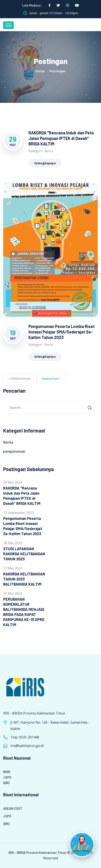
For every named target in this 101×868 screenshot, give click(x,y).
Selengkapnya (45, 163)
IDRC (7, 783)
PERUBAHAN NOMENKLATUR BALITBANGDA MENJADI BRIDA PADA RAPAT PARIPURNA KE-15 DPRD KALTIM (24, 612)
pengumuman (14, 451)
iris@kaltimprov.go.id (27, 746)
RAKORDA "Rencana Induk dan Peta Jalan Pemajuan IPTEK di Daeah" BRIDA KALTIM (61, 138)
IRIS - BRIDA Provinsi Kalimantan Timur (37, 852)
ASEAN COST (13, 808)
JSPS (7, 777)
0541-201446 (29, 737)
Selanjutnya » (51, 378)
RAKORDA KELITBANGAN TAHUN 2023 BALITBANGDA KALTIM (24, 579)
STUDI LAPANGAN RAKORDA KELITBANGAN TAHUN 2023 (24, 554)
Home (40, 71)
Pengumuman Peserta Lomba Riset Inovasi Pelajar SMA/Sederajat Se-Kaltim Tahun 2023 (62, 332)
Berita (49, 151)
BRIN (7, 772)
